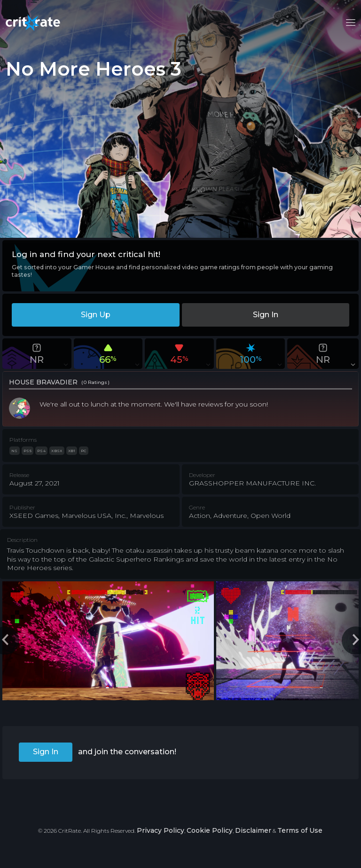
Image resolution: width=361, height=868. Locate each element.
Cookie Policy (210, 830)
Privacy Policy (161, 830)
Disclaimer (253, 830)
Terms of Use (300, 830)
